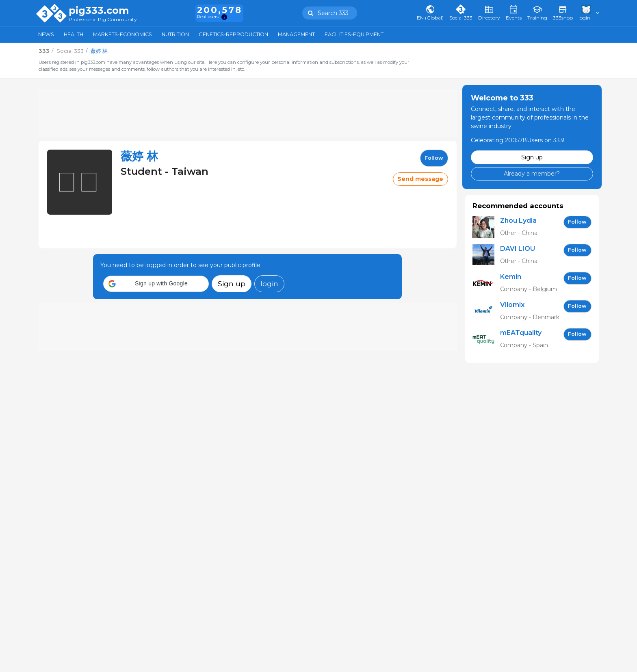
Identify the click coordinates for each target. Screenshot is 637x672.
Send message (420, 179)
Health (74, 34)
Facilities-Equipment (354, 34)
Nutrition (175, 34)
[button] (156, 284)
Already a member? (532, 174)
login (269, 284)
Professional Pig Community (103, 20)
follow (434, 158)
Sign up (232, 284)
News (46, 34)
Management (296, 34)
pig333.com (99, 11)
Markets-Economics (122, 34)
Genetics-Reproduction (233, 34)
